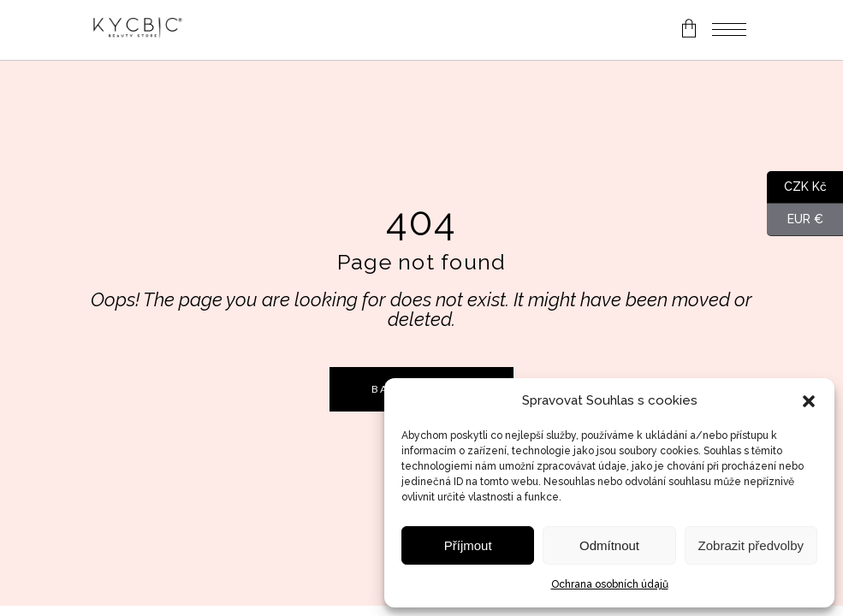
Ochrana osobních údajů (610, 584)
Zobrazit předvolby (751, 545)
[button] (809, 401)
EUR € (795, 220)
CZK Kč (797, 187)
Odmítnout (609, 545)
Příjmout (468, 545)
